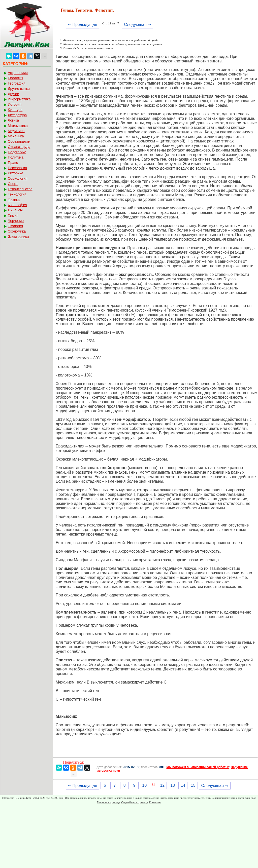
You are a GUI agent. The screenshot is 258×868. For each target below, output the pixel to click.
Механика (16, 136)
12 (162, 785)
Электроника (18, 237)
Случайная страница (135, 802)
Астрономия (18, 73)
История (15, 104)
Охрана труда (19, 147)
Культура (15, 110)
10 (144, 785)
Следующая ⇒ (137, 25)
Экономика (17, 231)
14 (183, 785)
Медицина (16, 131)
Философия (17, 205)
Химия (13, 215)
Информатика (19, 99)
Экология (15, 226)
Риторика (15, 173)
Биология (15, 78)
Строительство (20, 189)
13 (173, 785)
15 (193, 785)
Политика (16, 157)
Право (13, 163)
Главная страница (109, 802)
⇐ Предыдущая (83, 25)
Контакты (155, 802)
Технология (17, 194)
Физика (14, 200)
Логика (13, 120)
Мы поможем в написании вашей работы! (198, 767)
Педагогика (17, 152)
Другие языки (19, 89)
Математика (18, 126)
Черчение (16, 221)
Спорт (13, 184)
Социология (18, 178)
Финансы (15, 210)
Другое (13, 94)
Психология (17, 168)
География (17, 83)
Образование (19, 141)
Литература (17, 115)
